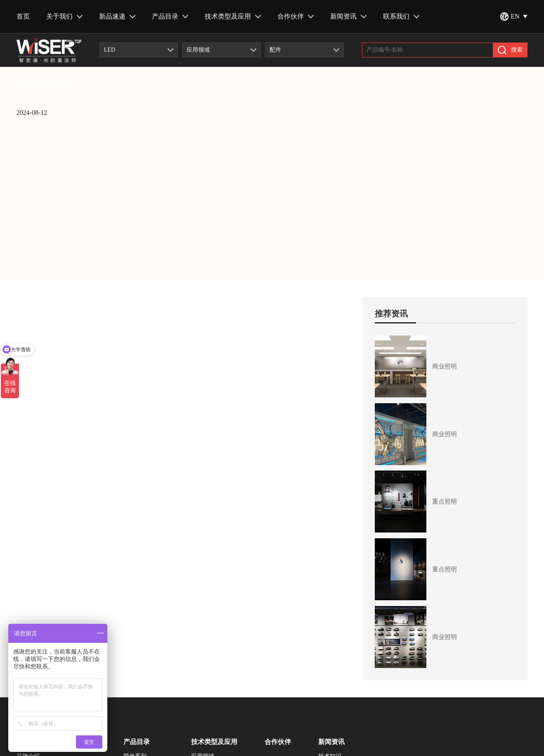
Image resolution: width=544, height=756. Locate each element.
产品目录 (170, 17)
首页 (23, 16)
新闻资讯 (348, 17)
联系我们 (401, 17)
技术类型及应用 (233, 17)
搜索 (510, 50)
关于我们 (64, 17)
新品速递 (117, 17)
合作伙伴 (296, 17)
